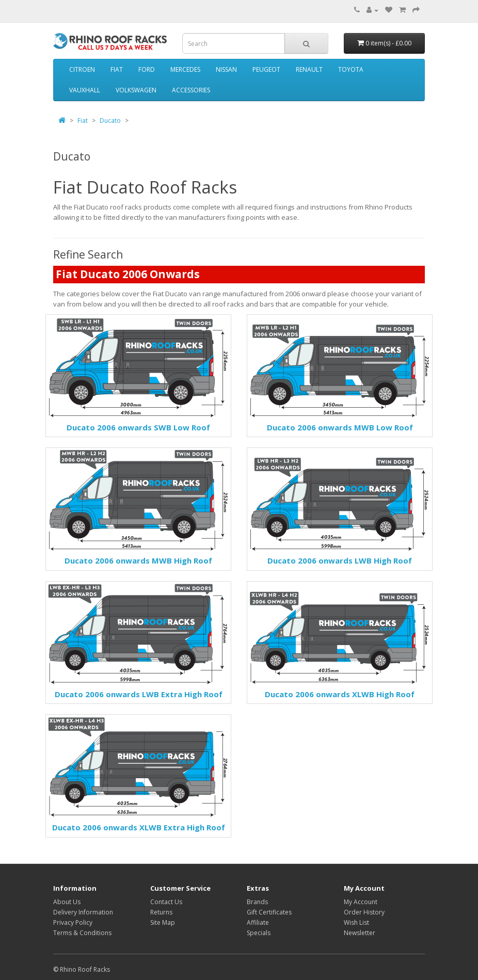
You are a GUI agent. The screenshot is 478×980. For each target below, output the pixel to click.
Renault (309, 69)
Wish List (356, 922)
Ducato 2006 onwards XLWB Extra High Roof (139, 827)
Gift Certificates (269, 912)
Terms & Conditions (82, 933)
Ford (147, 69)
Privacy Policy (73, 922)
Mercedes (185, 69)
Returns (161, 912)
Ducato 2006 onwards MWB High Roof (138, 560)
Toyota (351, 69)
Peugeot (266, 69)
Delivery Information (83, 912)
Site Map (163, 922)
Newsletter (360, 933)
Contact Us (166, 902)
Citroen (82, 69)
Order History (364, 912)
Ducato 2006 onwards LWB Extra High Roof (139, 694)
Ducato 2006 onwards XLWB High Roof (340, 694)
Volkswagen (136, 90)
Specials (259, 933)
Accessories (191, 90)
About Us (67, 902)
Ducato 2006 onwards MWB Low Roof (340, 427)
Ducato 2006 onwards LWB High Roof (340, 560)
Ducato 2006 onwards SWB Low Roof (138, 427)
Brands (257, 902)
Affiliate (258, 922)
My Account (361, 902)
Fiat (117, 69)
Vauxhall (85, 90)
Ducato (110, 121)
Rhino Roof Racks (85, 969)
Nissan (226, 69)
